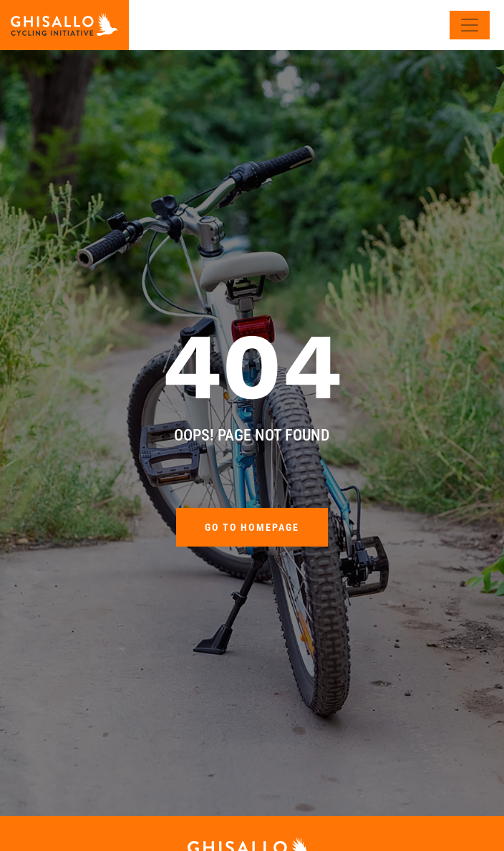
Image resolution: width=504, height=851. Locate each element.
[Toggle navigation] (470, 25)
